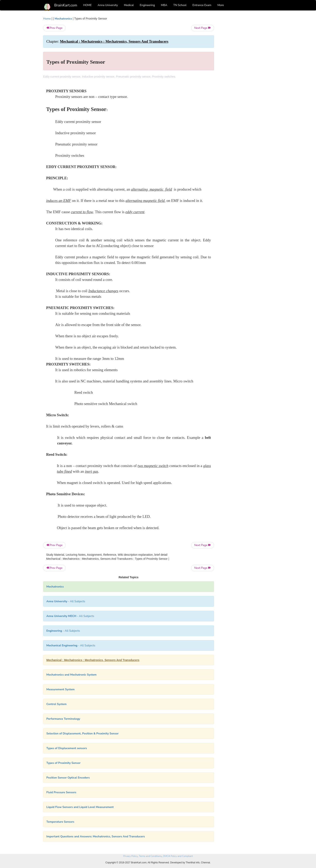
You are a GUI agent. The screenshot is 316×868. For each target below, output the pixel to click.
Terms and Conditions (150, 856)
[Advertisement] (247, 77)
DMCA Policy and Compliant (178, 856)
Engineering (147, 5)
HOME (87, 5)
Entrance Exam (202, 5)
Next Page (203, 28)
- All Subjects (66, 601)
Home (47, 19)
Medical (129, 5)
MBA (164, 5)
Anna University (108, 5)
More (221, 5)
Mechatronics (63, 19)
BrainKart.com (66, 5)
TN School (180, 5)
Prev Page (54, 28)
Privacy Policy (130, 856)
